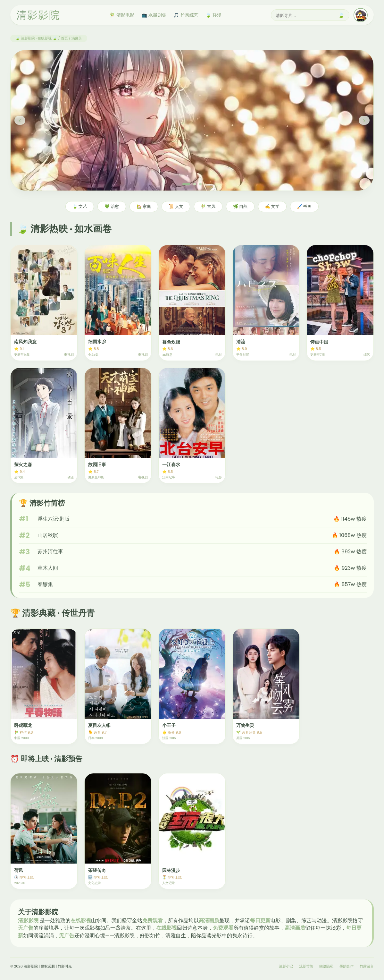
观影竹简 (306, 966)
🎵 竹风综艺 (186, 15)
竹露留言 (367, 966)
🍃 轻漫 (213, 15)
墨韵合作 (346, 966)
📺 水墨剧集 (154, 15)
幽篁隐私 (326, 966)
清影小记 (286, 966)
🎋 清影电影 (122, 15)
